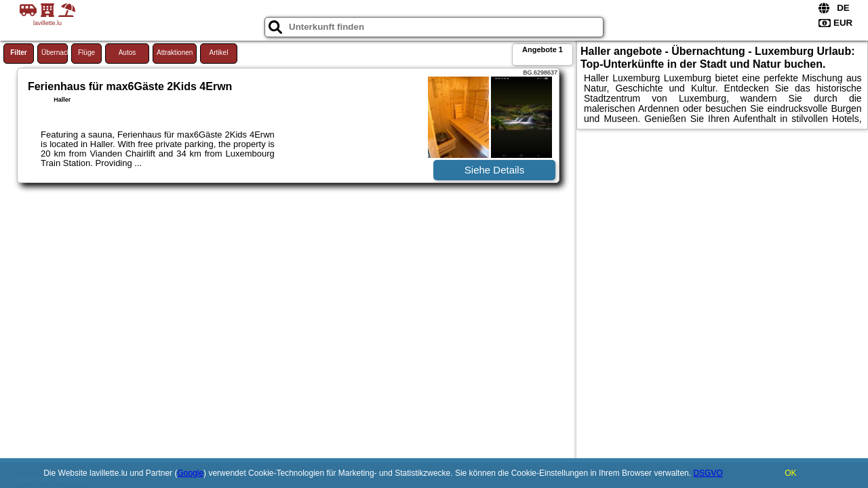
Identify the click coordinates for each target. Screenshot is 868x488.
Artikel (219, 53)
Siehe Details (494, 170)
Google (190, 473)
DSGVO (708, 473)
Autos (127, 53)
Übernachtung (55, 53)
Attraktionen (175, 53)
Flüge (86, 53)
